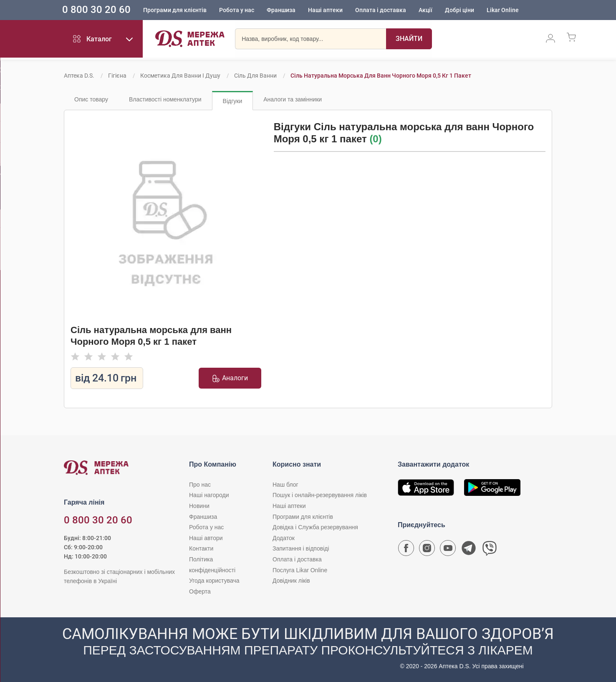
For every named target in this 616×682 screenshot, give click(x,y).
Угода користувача (214, 581)
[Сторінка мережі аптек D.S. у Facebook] (406, 550)
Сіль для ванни (255, 76)
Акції (437, 10)
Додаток (284, 538)
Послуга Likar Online (300, 570)
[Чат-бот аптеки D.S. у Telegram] (469, 550)
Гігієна (117, 76)
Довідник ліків (291, 581)
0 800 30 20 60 (108, 10)
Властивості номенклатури (165, 99)
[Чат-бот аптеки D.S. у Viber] (490, 550)
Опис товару (91, 99)
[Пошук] (409, 40)
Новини (199, 506)
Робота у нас (248, 10)
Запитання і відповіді (301, 548)
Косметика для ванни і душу (180, 76)
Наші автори (206, 538)
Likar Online (514, 10)
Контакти (201, 548)
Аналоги (230, 378)
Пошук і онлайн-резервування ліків (320, 495)
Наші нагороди (209, 495)
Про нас (200, 485)
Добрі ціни (471, 10)
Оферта (200, 591)
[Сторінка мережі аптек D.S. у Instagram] (427, 550)
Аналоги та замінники (293, 99)
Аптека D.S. (79, 76)
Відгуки (233, 101)
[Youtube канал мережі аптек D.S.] (448, 550)
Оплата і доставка (392, 10)
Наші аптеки (337, 10)
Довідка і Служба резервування (315, 527)
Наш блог (285, 485)
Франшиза (293, 10)
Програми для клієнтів (187, 10)
